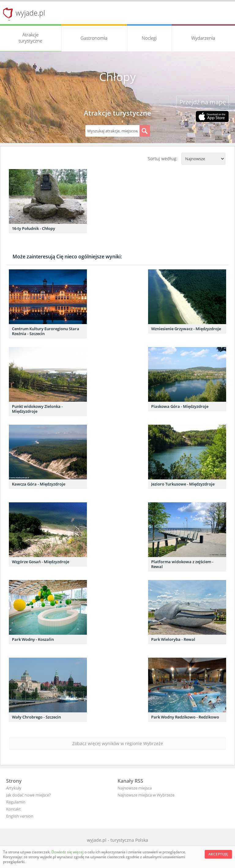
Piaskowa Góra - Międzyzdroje (180, 406)
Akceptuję (218, 854)
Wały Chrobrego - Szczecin (36, 717)
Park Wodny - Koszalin (33, 639)
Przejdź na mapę (203, 102)
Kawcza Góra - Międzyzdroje (39, 484)
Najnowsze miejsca (135, 788)
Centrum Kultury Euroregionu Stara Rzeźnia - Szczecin (46, 331)
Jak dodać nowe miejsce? (28, 795)
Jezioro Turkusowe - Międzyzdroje (183, 484)
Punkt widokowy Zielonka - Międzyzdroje (37, 409)
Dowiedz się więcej (68, 852)
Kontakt (13, 809)
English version (20, 816)
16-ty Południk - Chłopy (34, 228)
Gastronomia (94, 38)
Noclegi (149, 38)
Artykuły (14, 788)
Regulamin (16, 802)
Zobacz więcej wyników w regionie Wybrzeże (118, 743)
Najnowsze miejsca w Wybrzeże (146, 795)
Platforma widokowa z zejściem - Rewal (182, 564)
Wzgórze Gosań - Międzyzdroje (41, 562)
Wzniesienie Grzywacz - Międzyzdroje (186, 329)
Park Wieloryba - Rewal (173, 639)
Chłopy (117, 77)
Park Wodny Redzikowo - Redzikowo (185, 717)
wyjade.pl (30, 13)
